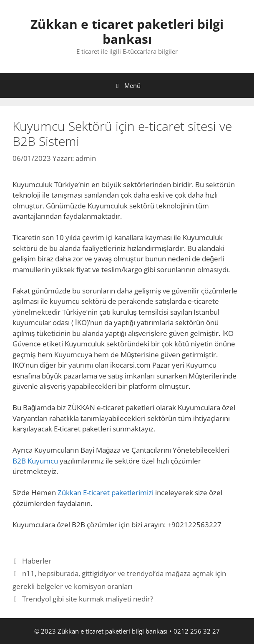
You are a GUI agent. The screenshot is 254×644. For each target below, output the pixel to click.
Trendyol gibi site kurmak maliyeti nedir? (88, 599)
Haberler (37, 561)
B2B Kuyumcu (35, 461)
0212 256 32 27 (197, 631)
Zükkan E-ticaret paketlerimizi (106, 492)
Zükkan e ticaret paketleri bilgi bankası (127, 31)
